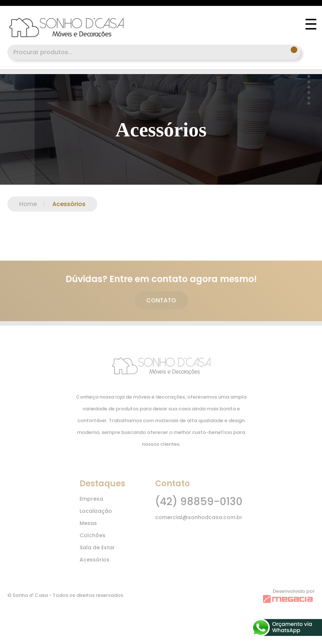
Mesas (88, 528)
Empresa (91, 503)
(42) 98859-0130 (199, 506)
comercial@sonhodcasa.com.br (199, 522)
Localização (96, 515)
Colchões (92, 540)
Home (28, 204)
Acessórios (61, 204)
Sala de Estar (97, 552)
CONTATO (161, 305)
